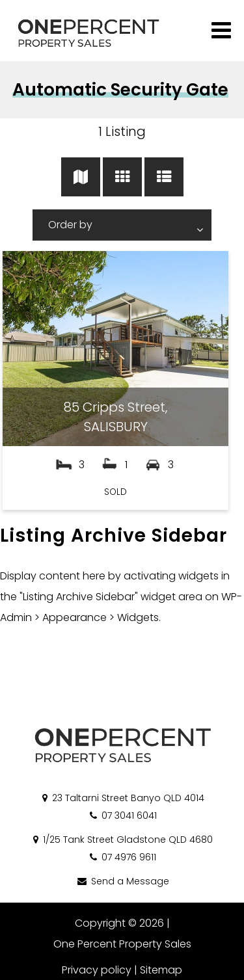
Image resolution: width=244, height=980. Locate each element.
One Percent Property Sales (122, 944)
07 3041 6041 (122, 815)
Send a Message (122, 881)
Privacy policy (97, 970)
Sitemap (161, 970)
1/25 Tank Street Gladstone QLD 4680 (122, 840)
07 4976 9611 (122, 857)
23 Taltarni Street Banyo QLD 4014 (122, 798)
